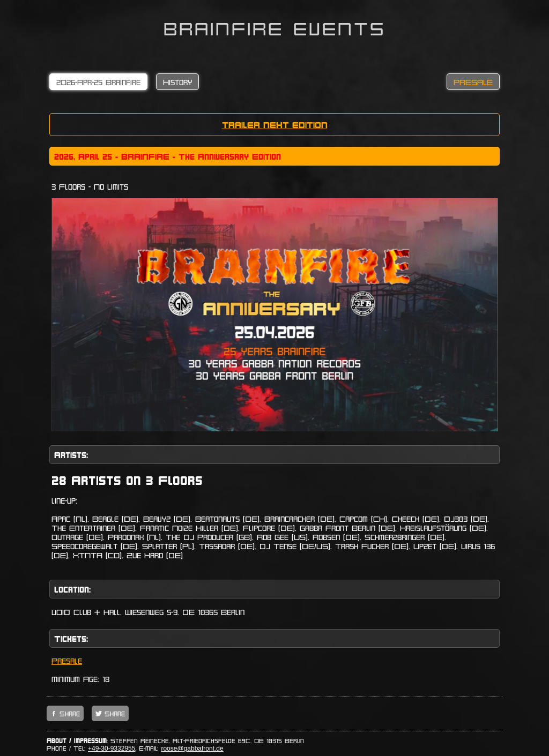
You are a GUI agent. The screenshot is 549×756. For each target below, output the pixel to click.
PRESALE (473, 82)
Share (68, 713)
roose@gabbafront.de (192, 748)
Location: (72, 589)
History (177, 82)
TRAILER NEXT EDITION (275, 125)
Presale (67, 660)
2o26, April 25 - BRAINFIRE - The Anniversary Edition (168, 156)
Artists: (71, 455)
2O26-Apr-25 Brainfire (98, 82)
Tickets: (71, 638)
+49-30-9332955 (112, 748)
